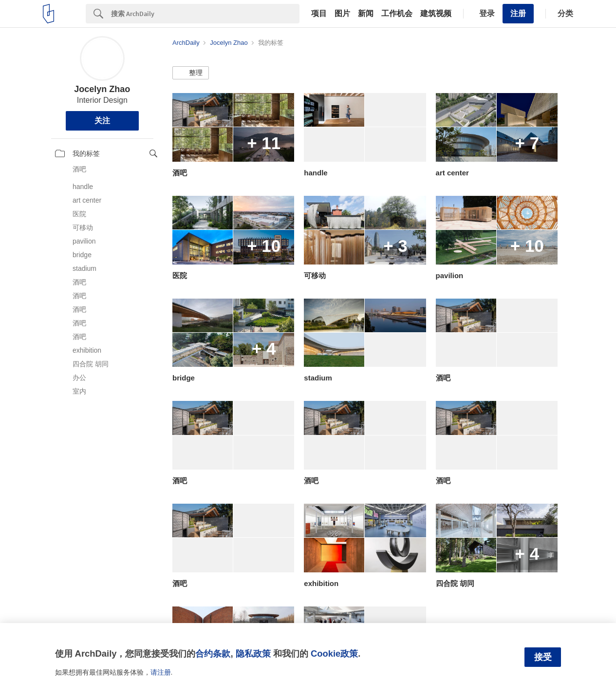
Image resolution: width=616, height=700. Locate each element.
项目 (319, 14)
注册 (518, 13)
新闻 (366, 14)
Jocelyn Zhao (102, 89)
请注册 (161, 672)
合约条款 (213, 653)
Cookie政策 (334, 653)
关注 (102, 121)
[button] (191, 73)
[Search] (205, 14)
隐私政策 (253, 653)
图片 (342, 14)
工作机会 (397, 14)
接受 (543, 657)
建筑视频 (436, 14)
